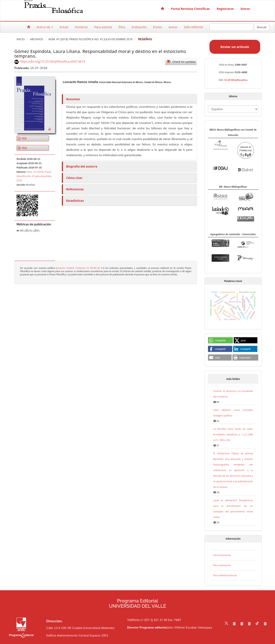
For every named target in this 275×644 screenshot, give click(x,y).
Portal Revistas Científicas (190, 9)
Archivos (37, 39)
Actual (64, 27)
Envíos (157, 27)
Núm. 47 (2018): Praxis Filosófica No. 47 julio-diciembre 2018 (90, 39)
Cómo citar (74, 178)
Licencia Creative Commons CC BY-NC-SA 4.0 (80, 268)
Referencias (75, 189)
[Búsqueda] (231, 27)
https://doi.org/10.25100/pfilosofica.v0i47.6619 (52, 61)
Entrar (245, 9)
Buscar (262, 27)
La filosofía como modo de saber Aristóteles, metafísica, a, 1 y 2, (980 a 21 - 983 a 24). (233, 434)
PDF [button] (24, 138)
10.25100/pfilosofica (236, 80)
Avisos (173, 27)
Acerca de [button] (45, 27)
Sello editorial (193, 27)
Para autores (103, 27)
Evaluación (139, 27)
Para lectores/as (222, 555)
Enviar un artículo (235, 47)
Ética (122, 27)
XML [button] (24, 148)
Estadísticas (75, 201)
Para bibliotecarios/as (225, 575)
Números (81, 27)
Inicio (21, 39)
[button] (220, 340)
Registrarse (225, 9)
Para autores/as (222, 565)
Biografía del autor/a (82, 166)
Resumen (73, 99)
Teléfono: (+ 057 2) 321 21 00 (147, 620)
